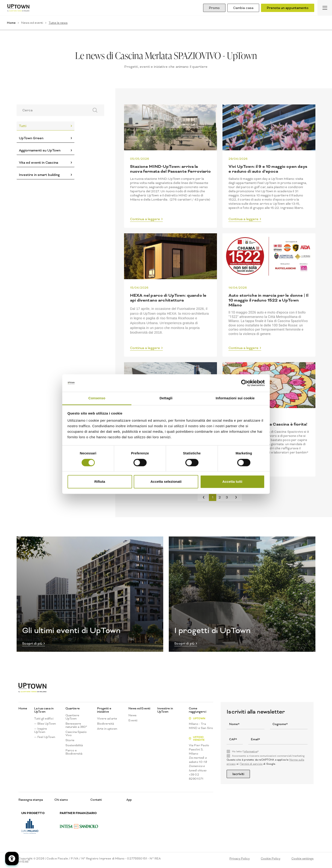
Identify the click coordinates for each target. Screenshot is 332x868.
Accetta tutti (232, 482)
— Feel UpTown (45, 737)
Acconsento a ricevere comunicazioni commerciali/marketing (268, 756)
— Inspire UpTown (41, 730)
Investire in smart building (39, 175)
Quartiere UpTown (72, 717)
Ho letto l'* (245, 752)
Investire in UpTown (165, 710)
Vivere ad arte (107, 719)
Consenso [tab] (97, 398)
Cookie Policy (271, 859)
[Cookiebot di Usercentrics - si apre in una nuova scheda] (245, 383)
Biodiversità (105, 724)
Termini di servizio (251, 764)
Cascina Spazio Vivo (76, 734)
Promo (214, 8)
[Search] (52, 110)
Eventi (133, 720)
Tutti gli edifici (44, 719)
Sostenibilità (74, 745)
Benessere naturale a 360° (76, 725)
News (132, 715)
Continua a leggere (145, 219)
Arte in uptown (107, 729)
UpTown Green (31, 138)
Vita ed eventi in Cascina (39, 163)
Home (11, 23)
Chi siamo (61, 800)
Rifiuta (100, 482)
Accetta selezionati (166, 482)
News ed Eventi (139, 708)
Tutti (23, 126)
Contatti (96, 800)
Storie (70, 740)
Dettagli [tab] (166, 398)
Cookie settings (302, 859)
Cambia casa (243, 8)
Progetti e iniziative (104, 710)
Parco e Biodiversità (74, 752)
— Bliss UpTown (45, 724)
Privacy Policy (240, 859)
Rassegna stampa (31, 800)
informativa (250, 751)
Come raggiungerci (198, 710)
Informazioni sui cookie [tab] (235, 398)
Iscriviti (238, 774)
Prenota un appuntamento (288, 8)
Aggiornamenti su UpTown (40, 150)
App (129, 800)
